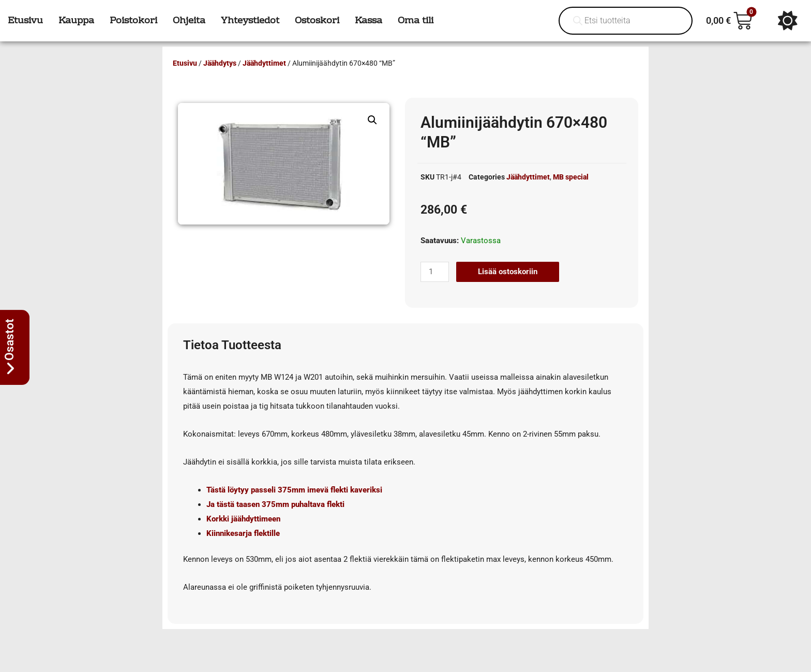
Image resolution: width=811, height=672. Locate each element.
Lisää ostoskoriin (508, 272)
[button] (372, 120)
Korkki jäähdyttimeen (243, 519)
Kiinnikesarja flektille (243, 533)
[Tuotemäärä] (434, 272)
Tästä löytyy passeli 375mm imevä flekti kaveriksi (294, 490)
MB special (571, 177)
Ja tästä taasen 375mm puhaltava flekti (275, 504)
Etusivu (185, 63)
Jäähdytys (220, 63)
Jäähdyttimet (264, 63)
